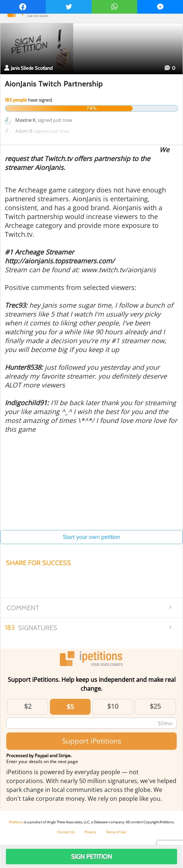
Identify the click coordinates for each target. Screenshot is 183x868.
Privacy (90, 832)
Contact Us (66, 832)
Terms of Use (116, 832)
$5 (70, 707)
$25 (155, 706)
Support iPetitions (92, 741)
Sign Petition (91, 857)
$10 (113, 706)
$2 (28, 706)
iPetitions (16, 822)
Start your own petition (91, 537)
